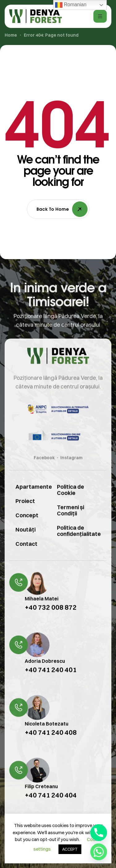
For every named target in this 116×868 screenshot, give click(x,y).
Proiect (25, 511)
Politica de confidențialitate (79, 541)
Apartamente (28, 497)
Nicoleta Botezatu (47, 734)
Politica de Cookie (71, 500)
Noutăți (26, 540)
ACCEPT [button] (70, 849)
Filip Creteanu (41, 797)
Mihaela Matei (42, 609)
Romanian (71, 5)
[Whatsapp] (99, 852)
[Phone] (99, 833)
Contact (26, 554)
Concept (27, 526)
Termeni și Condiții (71, 521)
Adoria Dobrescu (45, 672)
